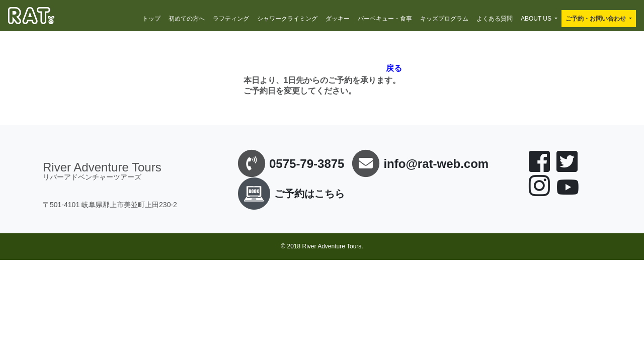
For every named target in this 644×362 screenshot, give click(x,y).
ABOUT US (536, 19)
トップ (151, 19)
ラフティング (231, 19)
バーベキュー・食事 (385, 19)
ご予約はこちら (289, 194)
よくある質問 (495, 19)
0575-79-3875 (307, 164)
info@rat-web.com (436, 164)
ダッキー (338, 19)
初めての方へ (187, 19)
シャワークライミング (287, 19)
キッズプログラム (444, 19)
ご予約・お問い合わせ (596, 19)
